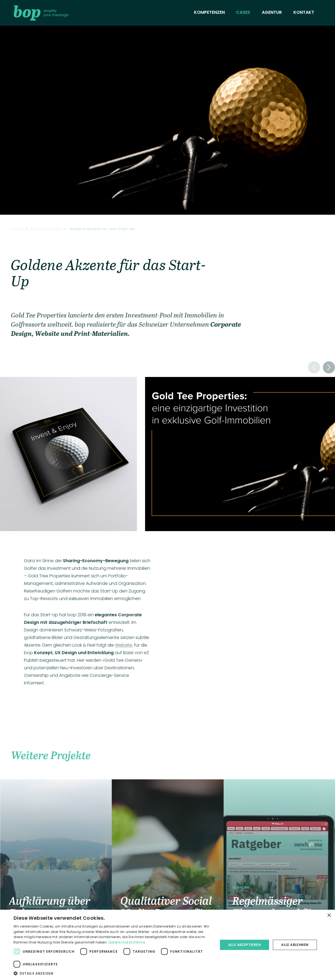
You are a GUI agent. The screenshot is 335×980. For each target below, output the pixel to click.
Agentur (272, 12)
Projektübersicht (46, 229)
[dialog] (167, 945)
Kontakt (304, 12)
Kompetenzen (209, 12)
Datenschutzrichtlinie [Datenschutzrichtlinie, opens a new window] (127, 942)
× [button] (329, 916)
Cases (243, 12)
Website (125, 645)
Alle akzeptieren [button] (244, 945)
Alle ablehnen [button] (295, 945)
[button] (329, 367)
